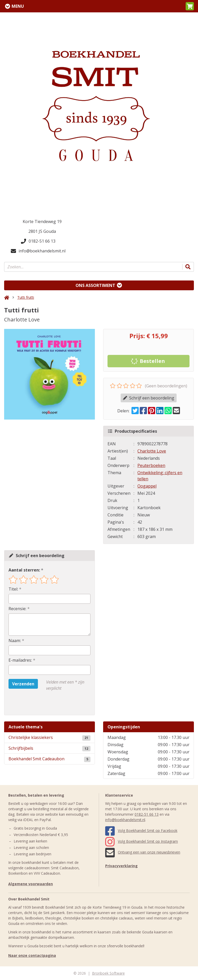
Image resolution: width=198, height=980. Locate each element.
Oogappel (147, 486)
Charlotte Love (152, 451)
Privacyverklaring (121, 866)
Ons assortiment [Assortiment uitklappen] (95, 285)
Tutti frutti (26, 297)
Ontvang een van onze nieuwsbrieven (143, 852)
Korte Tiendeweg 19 (42, 221)
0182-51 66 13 (38, 241)
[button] (190, 6)
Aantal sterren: (24, 570)
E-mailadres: (20, 660)
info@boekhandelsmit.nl (38, 251)
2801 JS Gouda (42, 231)
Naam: (15, 641)
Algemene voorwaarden (31, 884)
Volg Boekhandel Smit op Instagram (142, 841)
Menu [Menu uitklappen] (18, 6)
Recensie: (17, 609)
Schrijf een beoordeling (149, 398)
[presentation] (42, 703)
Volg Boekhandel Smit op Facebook (141, 830)
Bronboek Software (108, 973)
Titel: (13, 589)
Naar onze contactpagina (32, 955)
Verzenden (23, 684)
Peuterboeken (151, 465)
